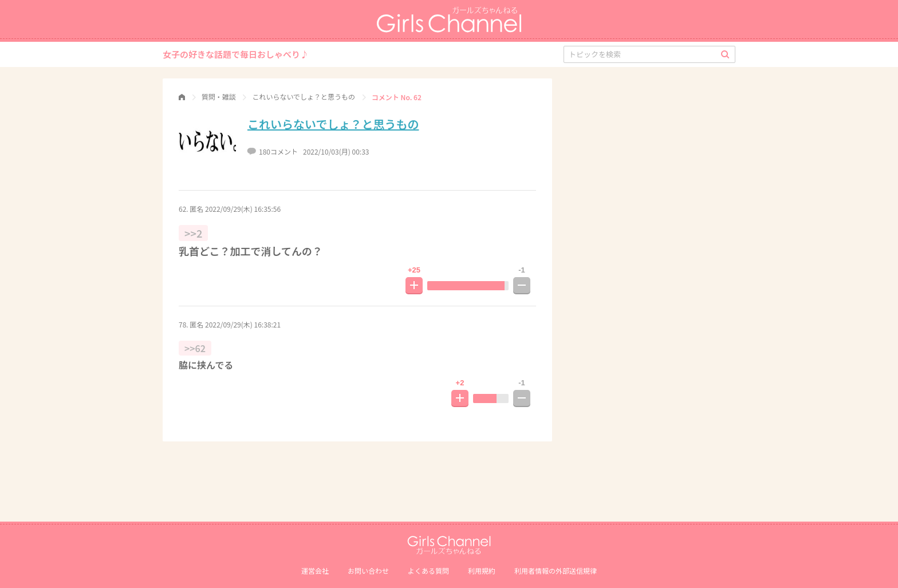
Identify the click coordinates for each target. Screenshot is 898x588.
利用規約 (482, 571)
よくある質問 (428, 571)
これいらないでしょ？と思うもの (333, 124)
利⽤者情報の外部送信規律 (556, 571)
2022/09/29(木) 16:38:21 (243, 324)
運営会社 (315, 571)
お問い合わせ (368, 571)
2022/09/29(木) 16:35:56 (243, 209)
